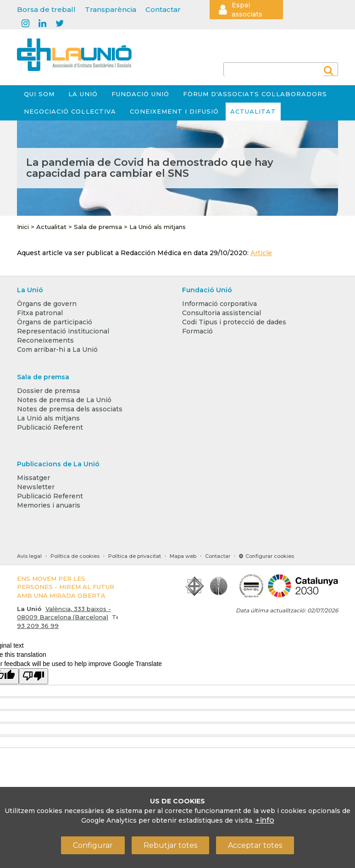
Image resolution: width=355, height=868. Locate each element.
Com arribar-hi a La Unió (57, 349)
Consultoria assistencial (222, 313)
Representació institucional (63, 331)
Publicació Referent (50, 427)
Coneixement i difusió (174, 111)
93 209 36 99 (38, 626)
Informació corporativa (219, 304)
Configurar (93, 845)
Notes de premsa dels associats (70, 409)
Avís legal (29, 556)
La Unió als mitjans (158, 227)
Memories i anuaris (49, 505)
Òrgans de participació (55, 322)
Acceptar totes (255, 845)
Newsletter (36, 487)
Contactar (163, 9)
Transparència (111, 9)
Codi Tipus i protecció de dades (234, 322)
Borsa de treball (46, 9)
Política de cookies (75, 556)
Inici (23, 227)
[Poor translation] (33, 676)
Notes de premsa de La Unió (64, 400)
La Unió (83, 94)
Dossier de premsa (48, 391)
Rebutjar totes (170, 845)
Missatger (33, 478)
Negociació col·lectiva (70, 111)
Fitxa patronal (40, 313)
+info (265, 820)
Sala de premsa (98, 227)
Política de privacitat (135, 556)
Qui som (39, 94)
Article (261, 253)
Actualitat (253, 111)
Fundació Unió (140, 94)
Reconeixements (45, 340)
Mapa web (183, 556)
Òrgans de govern (47, 304)
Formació (197, 331)
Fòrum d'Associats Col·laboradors (255, 94)
